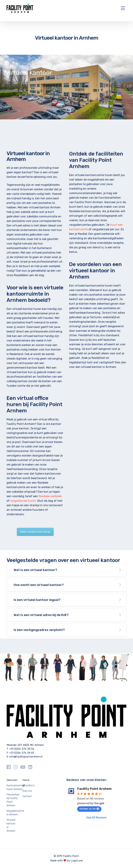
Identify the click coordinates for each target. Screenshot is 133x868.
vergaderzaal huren (23, 501)
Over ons (27, 791)
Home (26, 780)
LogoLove (77, 861)
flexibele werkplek (50, 496)
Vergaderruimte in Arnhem (15, 813)
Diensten (12, 780)
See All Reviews (96, 818)
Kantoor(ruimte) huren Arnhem (16, 787)
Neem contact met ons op (35, 532)
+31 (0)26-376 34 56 (22, 749)
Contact (27, 796)
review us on (89, 809)
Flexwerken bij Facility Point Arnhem (13, 800)
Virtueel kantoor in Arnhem (11, 825)
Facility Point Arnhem (94, 789)
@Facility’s (28, 786)
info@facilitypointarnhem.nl (26, 757)
